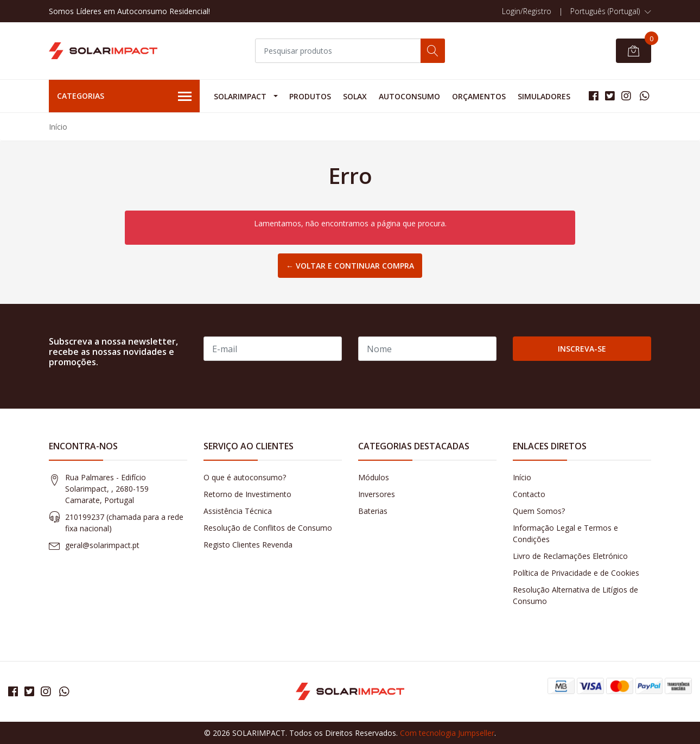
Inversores (377, 494)
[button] (611, 11)
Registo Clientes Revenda (248, 545)
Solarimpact (240, 96)
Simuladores (544, 96)
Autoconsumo (409, 96)
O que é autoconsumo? (245, 477)
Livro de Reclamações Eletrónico (570, 556)
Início (522, 477)
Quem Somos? (539, 511)
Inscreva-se (582, 349)
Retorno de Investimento (247, 494)
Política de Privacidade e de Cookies (576, 573)
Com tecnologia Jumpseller (447, 733)
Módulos (374, 477)
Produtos (310, 96)
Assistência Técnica (238, 511)
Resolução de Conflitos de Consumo (268, 528)
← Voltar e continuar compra (350, 266)
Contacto (529, 494)
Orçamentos (479, 96)
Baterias (373, 511)
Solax (355, 96)
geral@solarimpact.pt (102, 545)
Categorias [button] (124, 97)
